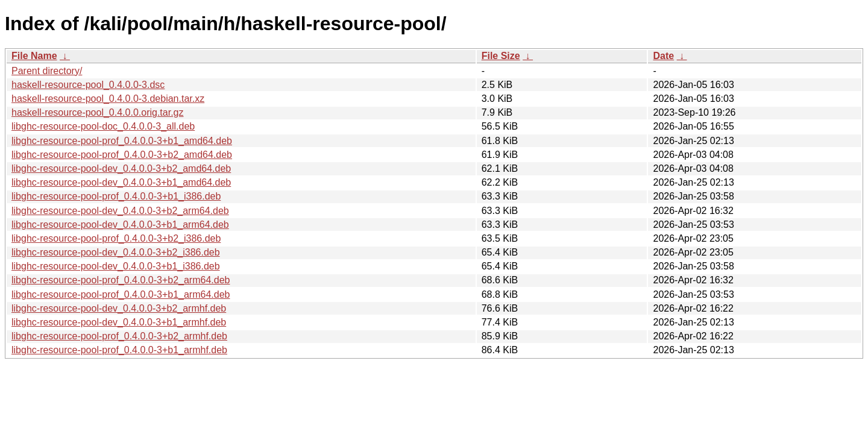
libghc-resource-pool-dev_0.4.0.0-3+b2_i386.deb (116, 252)
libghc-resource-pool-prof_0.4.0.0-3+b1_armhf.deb (119, 350)
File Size (501, 56)
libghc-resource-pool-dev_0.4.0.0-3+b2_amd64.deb (121, 168)
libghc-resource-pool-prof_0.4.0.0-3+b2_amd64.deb (122, 155)
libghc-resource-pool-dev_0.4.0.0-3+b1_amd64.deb (121, 182)
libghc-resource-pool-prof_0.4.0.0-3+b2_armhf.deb (119, 336)
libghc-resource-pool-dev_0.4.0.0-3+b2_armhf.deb (119, 308)
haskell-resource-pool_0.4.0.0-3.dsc (88, 85)
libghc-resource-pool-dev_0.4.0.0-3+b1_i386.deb (116, 266)
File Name (34, 56)
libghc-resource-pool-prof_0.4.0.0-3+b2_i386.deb (116, 238)
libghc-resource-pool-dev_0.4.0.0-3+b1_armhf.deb (119, 322)
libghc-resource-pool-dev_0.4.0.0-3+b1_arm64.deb (120, 225)
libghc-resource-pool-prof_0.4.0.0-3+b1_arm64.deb (121, 294)
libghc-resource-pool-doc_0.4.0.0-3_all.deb (103, 126)
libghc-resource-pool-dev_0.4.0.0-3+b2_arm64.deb (120, 211)
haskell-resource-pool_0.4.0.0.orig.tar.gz (98, 112)
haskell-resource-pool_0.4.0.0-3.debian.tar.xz (108, 99)
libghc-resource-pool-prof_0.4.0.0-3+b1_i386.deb (116, 196)
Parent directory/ (47, 71)
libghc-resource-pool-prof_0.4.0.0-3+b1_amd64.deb (122, 141)
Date (663, 56)
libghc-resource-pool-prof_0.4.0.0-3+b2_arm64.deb (121, 280)
